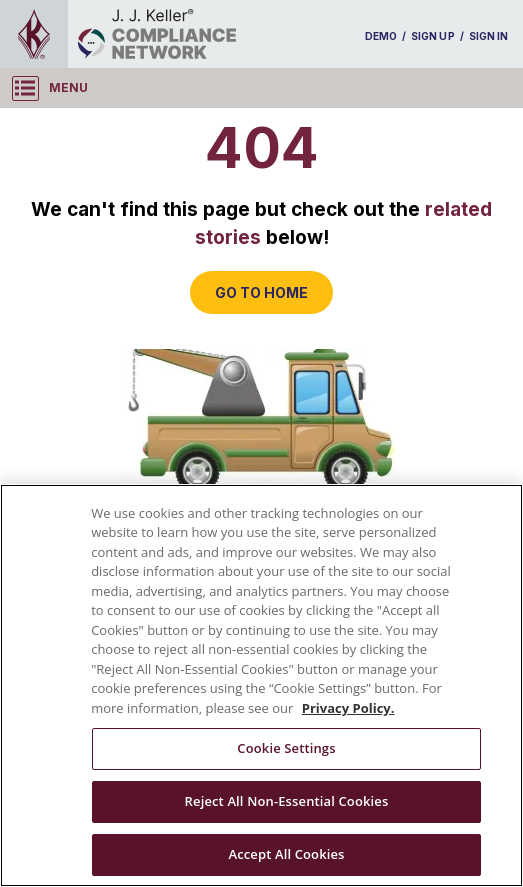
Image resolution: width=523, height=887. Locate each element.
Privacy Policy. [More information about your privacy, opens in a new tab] (348, 708)
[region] (261, 685)
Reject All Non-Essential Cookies (287, 801)
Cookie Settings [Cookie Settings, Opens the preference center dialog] (286, 748)
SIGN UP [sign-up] (432, 36)
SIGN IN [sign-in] (488, 36)
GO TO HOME (261, 292)
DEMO (381, 36)
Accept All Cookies (286, 854)
